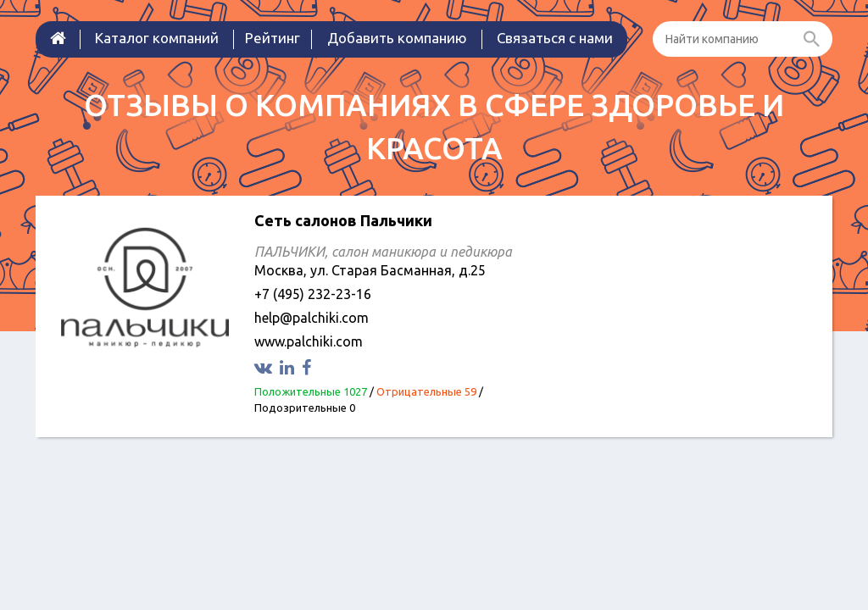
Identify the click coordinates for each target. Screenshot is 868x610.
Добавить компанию (397, 38)
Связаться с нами (555, 38)
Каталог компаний (157, 38)
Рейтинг (273, 38)
